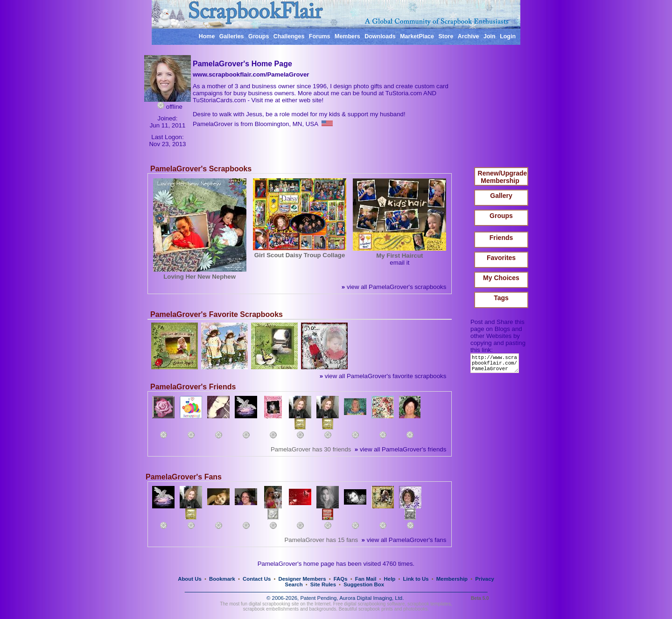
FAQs (341, 579)
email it (399, 263)
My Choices (501, 278)
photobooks (415, 609)
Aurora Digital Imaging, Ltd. (371, 598)
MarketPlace (417, 36)
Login (508, 36)
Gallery (501, 196)
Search (294, 584)
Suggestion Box (364, 584)
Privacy (485, 579)
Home (207, 36)
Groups (259, 36)
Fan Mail (366, 579)
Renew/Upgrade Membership (503, 177)
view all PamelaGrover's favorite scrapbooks (383, 376)
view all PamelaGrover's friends (400, 449)
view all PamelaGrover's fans (404, 540)
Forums (320, 36)
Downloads (380, 36)
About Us (190, 579)
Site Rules (323, 584)
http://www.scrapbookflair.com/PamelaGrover (496, 365)
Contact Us (257, 579)
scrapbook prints (376, 609)
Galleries (232, 36)
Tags (501, 298)
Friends (501, 238)
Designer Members (302, 579)
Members (347, 36)
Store (446, 36)
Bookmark (222, 579)
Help (390, 579)
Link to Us (416, 579)
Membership (452, 579)
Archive (469, 36)
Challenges (289, 36)
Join (490, 36)
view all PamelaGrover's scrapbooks (394, 287)
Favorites (501, 258)
